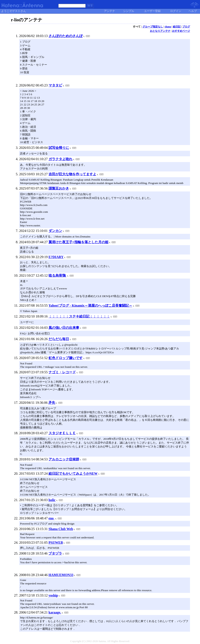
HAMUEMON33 (61, 575)
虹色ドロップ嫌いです (66, 358)
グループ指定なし (153, 27)
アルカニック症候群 (64, 459)
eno (52, 518)
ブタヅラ (55, 553)
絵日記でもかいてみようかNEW (73, 474)
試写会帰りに (59, 148)
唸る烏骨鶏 (58, 275)
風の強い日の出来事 (64, 328)
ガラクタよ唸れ (60, 159)
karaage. (55, 612)
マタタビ (55, 85)
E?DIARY (56, 257)
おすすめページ (181, 31)
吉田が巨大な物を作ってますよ (72, 174)
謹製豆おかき (59, 188)
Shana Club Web (61, 529)
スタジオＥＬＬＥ (62, 433)
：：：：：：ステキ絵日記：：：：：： (79, 316)
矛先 (52, 403)
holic (52, 500)
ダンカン (55, 231)
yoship (53, 595)
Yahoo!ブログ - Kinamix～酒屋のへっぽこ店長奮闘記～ (90, 305)
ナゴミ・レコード (62, 372)
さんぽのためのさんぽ (66, 36)
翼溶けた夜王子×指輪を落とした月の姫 (78, 242)
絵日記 (177, 27)
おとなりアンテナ (160, 31)
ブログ (186, 27)
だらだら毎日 (59, 339)
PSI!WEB (56, 543)
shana (168, 27)
